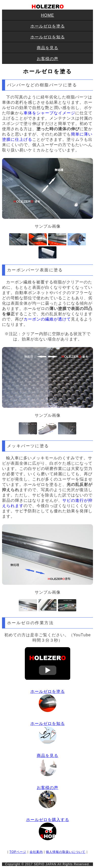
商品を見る (48, 48)
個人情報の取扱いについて (66, 852)
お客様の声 (48, 59)
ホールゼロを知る (48, 37)
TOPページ (18, 852)
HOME (48, 15)
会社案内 (36, 852)
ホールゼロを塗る (48, 26)
